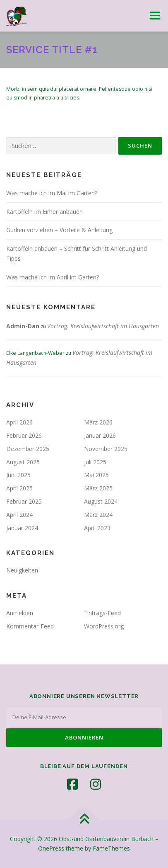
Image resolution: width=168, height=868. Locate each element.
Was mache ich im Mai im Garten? (52, 193)
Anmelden (20, 613)
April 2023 (97, 528)
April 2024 (19, 515)
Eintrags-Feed (102, 613)
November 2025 (106, 449)
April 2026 (19, 422)
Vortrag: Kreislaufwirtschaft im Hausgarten (103, 326)
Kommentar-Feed (30, 626)
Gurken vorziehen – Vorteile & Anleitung (59, 230)
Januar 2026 (100, 435)
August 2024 (101, 501)
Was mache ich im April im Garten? (53, 277)
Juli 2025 (95, 462)
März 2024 (98, 515)
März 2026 (98, 422)
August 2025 (23, 462)
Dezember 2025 (28, 449)
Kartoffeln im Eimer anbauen (44, 212)
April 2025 (19, 488)
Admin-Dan (23, 326)
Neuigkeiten (22, 570)
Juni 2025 (18, 475)
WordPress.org (104, 626)
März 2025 (98, 488)
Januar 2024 (22, 528)
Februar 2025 (24, 501)
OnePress (51, 848)
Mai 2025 (96, 475)
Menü (154, 16)
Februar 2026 (24, 435)
